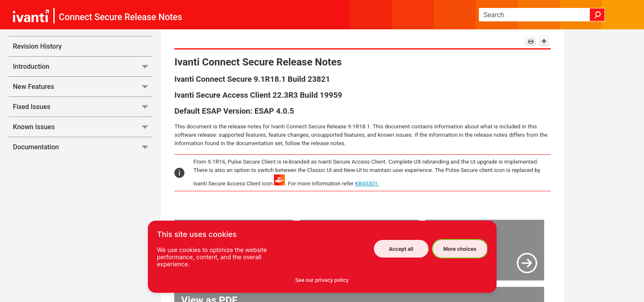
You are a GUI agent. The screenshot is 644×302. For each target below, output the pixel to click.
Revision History (37, 46)
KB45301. (367, 184)
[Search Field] (542, 15)
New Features (83, 87)
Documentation (83, 147)
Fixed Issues (83, 107)
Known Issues (83, 127)
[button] (597, 15)
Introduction (83, 66)
